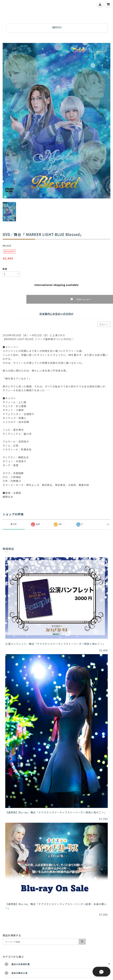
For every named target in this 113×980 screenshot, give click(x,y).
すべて (14, 524)
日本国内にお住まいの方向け (56, 314)
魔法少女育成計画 (21, 964)
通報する (104, 324)
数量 (5, 269)
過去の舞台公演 (19, 973)
